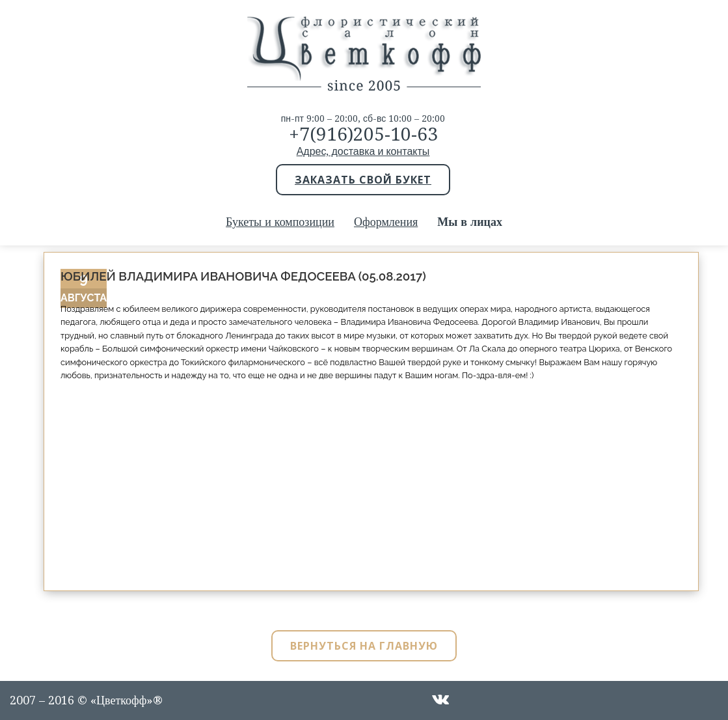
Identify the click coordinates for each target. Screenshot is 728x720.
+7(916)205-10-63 (363, 134)
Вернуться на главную (364, 646)
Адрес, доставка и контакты (363, 151)
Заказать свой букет (363, 180)
